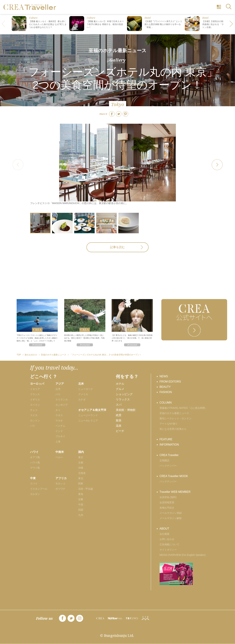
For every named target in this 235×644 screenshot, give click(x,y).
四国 (81, 510)
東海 (81, 494)
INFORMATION (169, 445)
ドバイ (34, 484)
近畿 (81, 499)
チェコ (34, 410)
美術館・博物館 (126, 410)
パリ (33, 426)
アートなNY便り (169, 424)
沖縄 (81, 468)
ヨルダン (35, 494)
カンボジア (62, 405)
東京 (81, 457)
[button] (232, 24)
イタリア (35, 389)
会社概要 (164, 534)
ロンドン (35, 421)
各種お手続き (167, 508)
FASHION (166, 392)
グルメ (120, 389)
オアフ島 (35, 457)
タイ (58, 410)
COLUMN (166, 403)
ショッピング (124, 394)
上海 (58, 442)
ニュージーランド (88, 415)
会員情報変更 (167, 502)
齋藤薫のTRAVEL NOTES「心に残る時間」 (183, 408)
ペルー (59, 457)
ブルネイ (60, 436)
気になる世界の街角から (173, 429)
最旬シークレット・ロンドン (176, 418)
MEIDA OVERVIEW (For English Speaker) (183, 555)
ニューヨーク (86, 389)
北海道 (82, 473)
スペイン (35, 405)
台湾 (58, 389)
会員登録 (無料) (168, 497)
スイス (34, 415)
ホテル (120, 384)
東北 (81, 478)
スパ (119, 405)
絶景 (119, 415)
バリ (58, 394)
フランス (35, 394)
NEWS (164, 376)
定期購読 (164, 460)
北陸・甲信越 (86, 489)
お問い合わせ (167, 539)
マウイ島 (35, 468)
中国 (81, 505)
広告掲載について (169, 544)
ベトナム (60, 426)
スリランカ (62, 400)
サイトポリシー (168, 550)
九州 (81, 515)
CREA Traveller (169, 455)
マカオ (59, 421)
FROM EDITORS (170, 382)
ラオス (59, 415)
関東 (81, 484)
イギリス (35, 400)
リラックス (123, 399)
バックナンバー (168, 466)
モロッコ (60, 484)
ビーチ (120, 431)
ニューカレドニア (88, 421)
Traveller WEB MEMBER (175, 492)
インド (59, 431)
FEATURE (166, 439)
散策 (119, 420)
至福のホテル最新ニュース (117, 50)
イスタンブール (39, 489)
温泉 (119, 426)
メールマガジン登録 (171, 513)
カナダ (82, 400)
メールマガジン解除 (171, 518)
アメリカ (83, 394)
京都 (81, 463)
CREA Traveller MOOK (174, 476)
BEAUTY (165, 387)
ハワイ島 (35, 463)
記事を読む (117, 247)
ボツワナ (60, 489)
